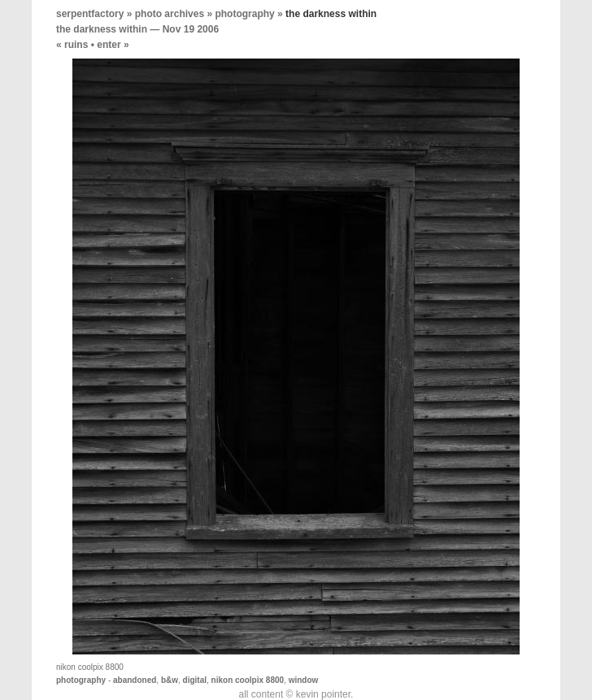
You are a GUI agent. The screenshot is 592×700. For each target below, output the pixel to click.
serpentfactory (90, 14)
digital (195, 680)
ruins (76, 45)
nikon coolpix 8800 (248, 680)
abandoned (135, 680)
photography (244, 14)
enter (109, 45)
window (304, 680)
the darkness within (102, 29)
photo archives (170, 14)
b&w (170, 680)
